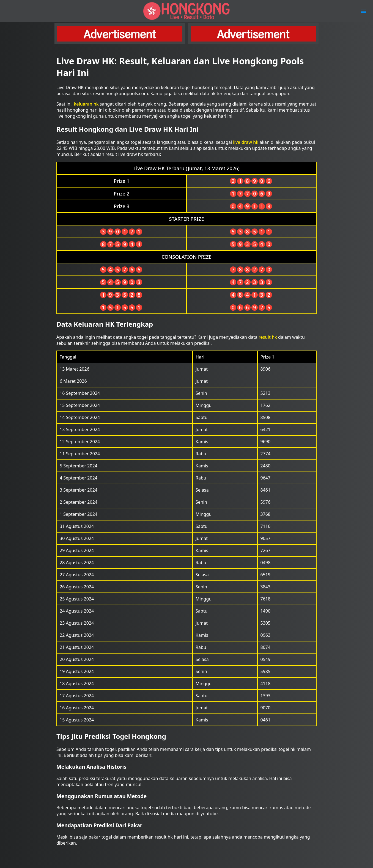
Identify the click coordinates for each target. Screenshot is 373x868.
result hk (268, 337)
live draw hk (246, 142)
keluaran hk (86, 104)
